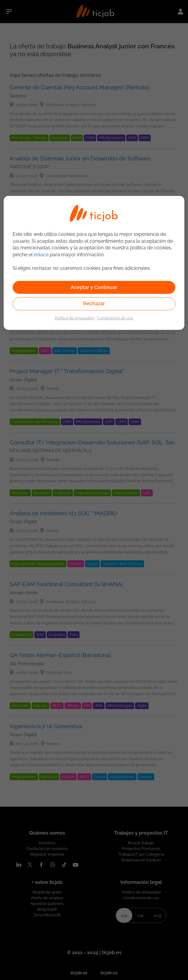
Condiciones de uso (115, 318)
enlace (41, 255)
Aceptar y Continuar (94, 287)
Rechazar (94, 304)
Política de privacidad (74, 318)
